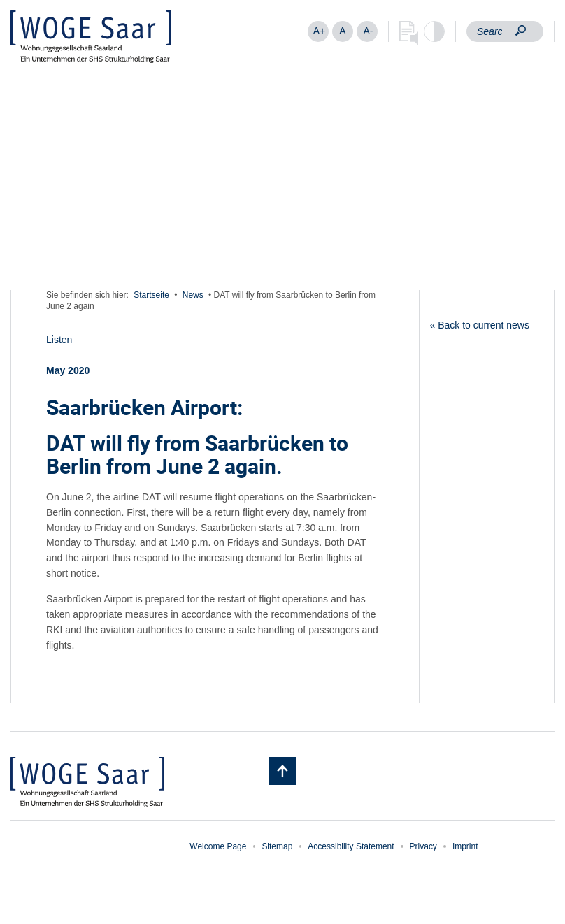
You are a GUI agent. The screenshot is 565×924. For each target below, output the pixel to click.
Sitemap (277, 846)
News (193, 295)
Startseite (151, 295)
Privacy (423, 846)
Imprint (465, 846)
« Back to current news (480, 325)
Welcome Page (218, 846)
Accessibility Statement (351, 846)
